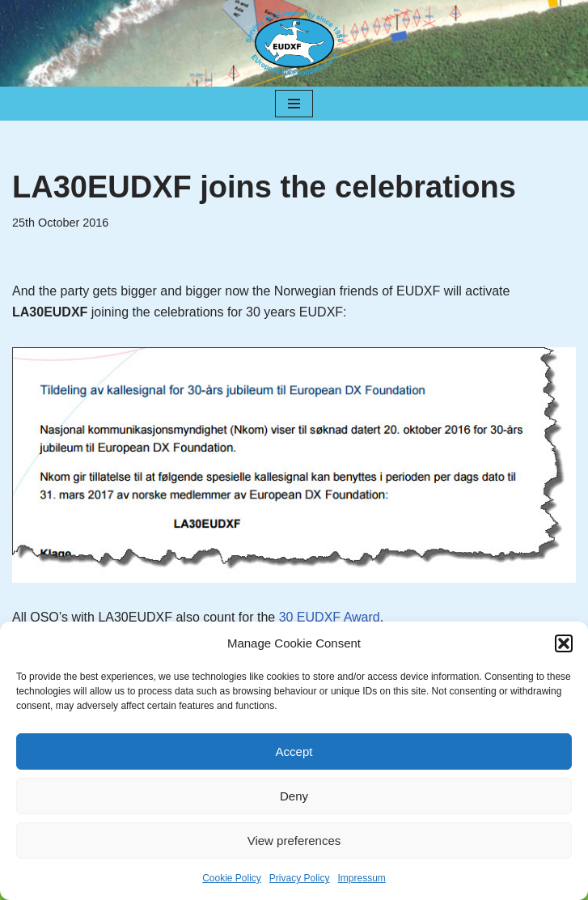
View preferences (294, 841)
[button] (564, 643)
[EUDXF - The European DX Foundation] (294, 43)
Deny (294, 796)
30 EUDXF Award (330, 617)
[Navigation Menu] (294, 104)
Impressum (362, 878)
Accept (294, 751)
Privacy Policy (300, 878)
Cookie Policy (232, 878)
